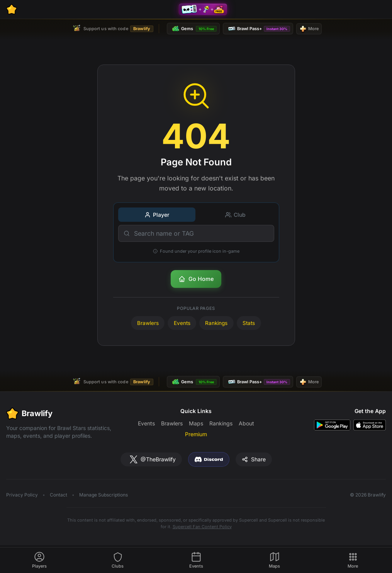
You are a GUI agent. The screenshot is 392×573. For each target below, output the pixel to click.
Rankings (216, 323)
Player (157, 215)
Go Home (196, 279)
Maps (196, 423)
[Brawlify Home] (12, 9)
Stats (249, 323)
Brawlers (148, 323)
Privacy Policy (22, 495)
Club (235, 215)
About (246, 423)
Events (182, 323)
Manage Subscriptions (104, 495)
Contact (59, 495)
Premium (196, 434)
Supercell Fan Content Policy (202, 527)
